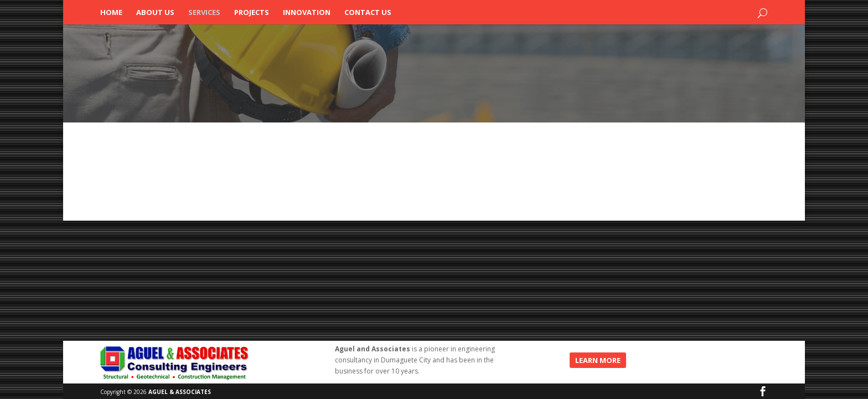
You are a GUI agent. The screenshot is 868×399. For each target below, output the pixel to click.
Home (111, 13)
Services (204, 13)
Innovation (307, 13)
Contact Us (368, 13)
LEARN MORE (598, 360)
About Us (155, 13)
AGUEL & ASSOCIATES (180, 392)
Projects (252, 13)
